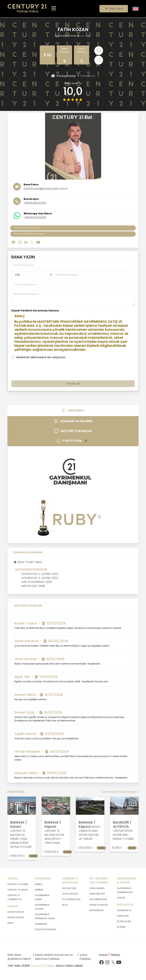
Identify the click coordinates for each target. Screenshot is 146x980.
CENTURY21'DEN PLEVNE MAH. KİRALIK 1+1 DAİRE (123, 835)
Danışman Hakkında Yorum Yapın (30, 234)
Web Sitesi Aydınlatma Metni (19, 957)
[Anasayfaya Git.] (27, 9)
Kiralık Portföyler (82, 50)
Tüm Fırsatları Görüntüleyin (120, 792)
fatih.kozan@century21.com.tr (46, 189)
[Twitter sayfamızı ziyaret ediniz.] (113, 963)
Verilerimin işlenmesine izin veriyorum (41, 357)
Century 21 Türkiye (43, 966)
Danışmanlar (67, 76)
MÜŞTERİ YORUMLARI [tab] (73, 431)
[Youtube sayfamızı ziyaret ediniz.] (119, 963)
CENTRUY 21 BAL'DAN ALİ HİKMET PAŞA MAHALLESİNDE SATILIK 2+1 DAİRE (21, 839)
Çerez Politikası (85, 957)
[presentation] (47, 370)
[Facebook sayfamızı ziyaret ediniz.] (102, 963)
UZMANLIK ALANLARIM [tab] (73, 421)
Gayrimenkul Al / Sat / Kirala (27, 228)
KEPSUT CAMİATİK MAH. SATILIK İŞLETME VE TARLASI (90, 833)
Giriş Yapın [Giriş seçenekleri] (114, 9)
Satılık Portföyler (64, 50)
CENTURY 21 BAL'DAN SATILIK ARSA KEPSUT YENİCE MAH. (54, 837)
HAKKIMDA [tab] (73, 411)
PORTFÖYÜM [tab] (73, 441)
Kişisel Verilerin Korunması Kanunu (35, 311)
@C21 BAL (86, 36)
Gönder (73, 384)
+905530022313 (35, 203)
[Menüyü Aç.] (54, 9)
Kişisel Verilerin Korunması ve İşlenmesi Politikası (54, 957)
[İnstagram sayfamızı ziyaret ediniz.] (107, 963)
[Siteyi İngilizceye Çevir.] (136, 9)
